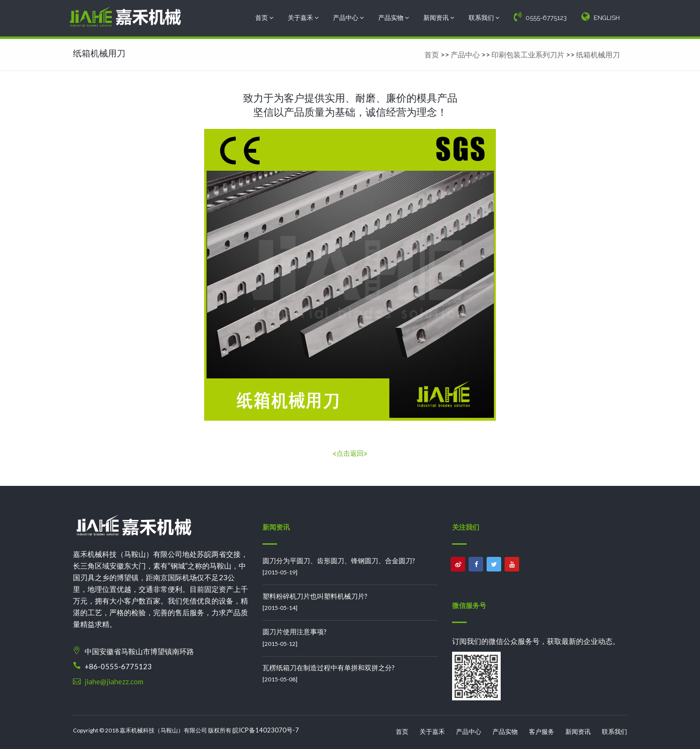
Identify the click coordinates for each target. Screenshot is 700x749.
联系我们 (484, 18)
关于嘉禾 (303, 18)
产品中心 (348, 18)
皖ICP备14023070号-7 (266, 730)
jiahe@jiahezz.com (114, 681)
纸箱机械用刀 (598, 54)
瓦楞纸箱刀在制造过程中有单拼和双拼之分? (329, 668)
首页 (264, 18)
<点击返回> (350, 453)
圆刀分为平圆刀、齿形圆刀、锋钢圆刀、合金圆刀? (339, 561)
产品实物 (394, 18)
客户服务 (542, 731)
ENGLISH (601, 17)
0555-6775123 (540, 17)
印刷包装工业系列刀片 (528, 54)
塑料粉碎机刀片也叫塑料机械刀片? (315, 596)
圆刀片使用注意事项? (295, 632)
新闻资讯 (439, 18)
